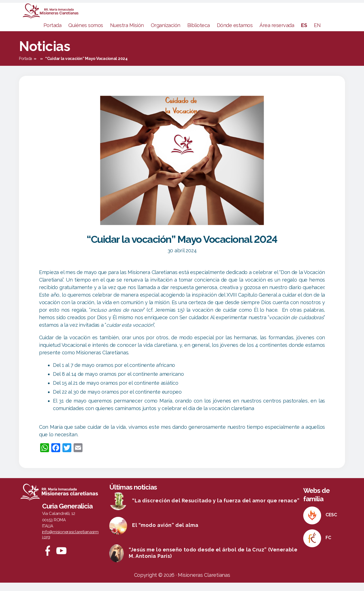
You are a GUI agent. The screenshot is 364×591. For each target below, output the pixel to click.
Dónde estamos (235, 34)
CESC (331, 523)
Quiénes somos (86, 34)
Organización (166, 34)
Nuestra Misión (127, 34)
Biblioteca (199, 34)
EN (317, 34)
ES (304, 34)
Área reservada (277, 34)
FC (328, 546)
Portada (53, 34)
